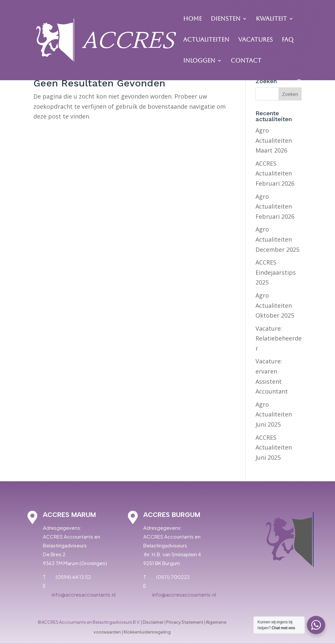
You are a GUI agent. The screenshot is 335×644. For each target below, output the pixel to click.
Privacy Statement (185, 622)
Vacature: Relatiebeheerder (279, 338)
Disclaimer (153, 622)
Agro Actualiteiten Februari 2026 (275, 206)
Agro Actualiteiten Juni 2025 (274, 414)
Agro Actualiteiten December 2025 (277, 239)
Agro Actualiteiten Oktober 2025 (275, 305)
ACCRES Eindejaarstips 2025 (276, 272)
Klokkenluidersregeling (147, 632)
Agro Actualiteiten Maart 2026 (274, 140)
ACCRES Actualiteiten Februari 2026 (275, 173)
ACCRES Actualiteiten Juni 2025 (274, 447)
